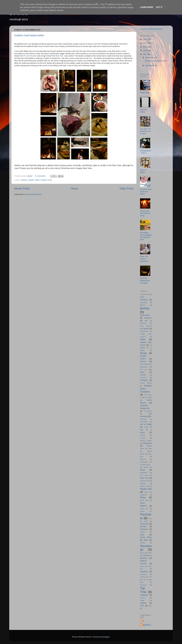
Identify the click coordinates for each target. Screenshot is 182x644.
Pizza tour (144, 508)
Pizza (143, 497)
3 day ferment (145, 294)
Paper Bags (145, 92)
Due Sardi (144, 364)
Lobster (31, 180)
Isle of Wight (146, 424)
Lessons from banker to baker (146, 192)
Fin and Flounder (30, 56)
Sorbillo (143, 543)
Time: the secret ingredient (144, 259)
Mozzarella (144, 462)
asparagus (144, 302)
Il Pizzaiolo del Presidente (146, 419)
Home (75, 188)
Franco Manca (146, 383)
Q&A (146, 521)
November (150, 65)
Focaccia (143, 378)
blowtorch (143, 323)
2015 (145, 43)
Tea (151, 577)
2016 (145, 39)
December (150, 58)
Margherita (147, 443)
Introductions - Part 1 (146, 152)
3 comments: (41, 176)
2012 (145, 54)
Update (143, 603)
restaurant (144, 524)
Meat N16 (59, 56)
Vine (150, 606)
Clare (143, 339)
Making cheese (146, 441)
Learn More (147, 7)
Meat (37, 180)
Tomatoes (143, 585)
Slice (146, 540)
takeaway (143, 574)
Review (143, 526)
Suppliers (144, 572)
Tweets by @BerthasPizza (151, 29)
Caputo (146, 329)
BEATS (143, 305)
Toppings (144, 595)
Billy (146, 321)
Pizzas (142, 511)
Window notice (143, 111)
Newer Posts (22, 188)
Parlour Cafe (145, 486)
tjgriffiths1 (147, 625)
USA (142, 606)
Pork (150, 519)
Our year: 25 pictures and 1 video (145, 131)
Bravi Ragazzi (146, 326)
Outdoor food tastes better (29, 35)
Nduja (143, 470)
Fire (141, 370)
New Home (144, 475)
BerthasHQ (145, 315)
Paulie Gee (146, 489)
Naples (146, 467)
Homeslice (148, 411)
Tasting (142, 577)
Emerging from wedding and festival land (146, 236)
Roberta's (144, 529)
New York (144, 478)
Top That (143, 590)
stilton (142, 566)
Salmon (143, 532)
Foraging (144, 380)
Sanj (142, 535)
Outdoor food (46, 180)
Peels (147, 492)
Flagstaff (143, 375)
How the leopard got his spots (145, 280)
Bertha (24, 180)
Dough (143, 353)
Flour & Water (143, 171)
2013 (145, 51)
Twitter (142, 600)
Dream (143, 361)
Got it (159, 7)
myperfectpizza (145, 465)
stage (142, 553)
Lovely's (143, 438)
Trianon (143, 598)
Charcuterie (144, 331)
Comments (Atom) (34, 194)
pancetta (143, 483)
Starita (150, 553)
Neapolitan (144, 473)
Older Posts (127, 188)
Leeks (146, 427)
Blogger (106, 637)
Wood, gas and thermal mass (145, 213)
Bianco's (148, 318)
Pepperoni (144, 495)
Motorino (143, 459)
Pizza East (144, 500)
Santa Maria (146, 537)
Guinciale (149, 397)
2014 (145, 47)
